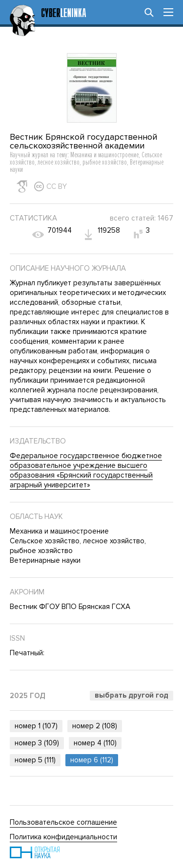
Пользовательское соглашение (63, 822)
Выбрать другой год (132, 695)
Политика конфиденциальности (63, 837)
